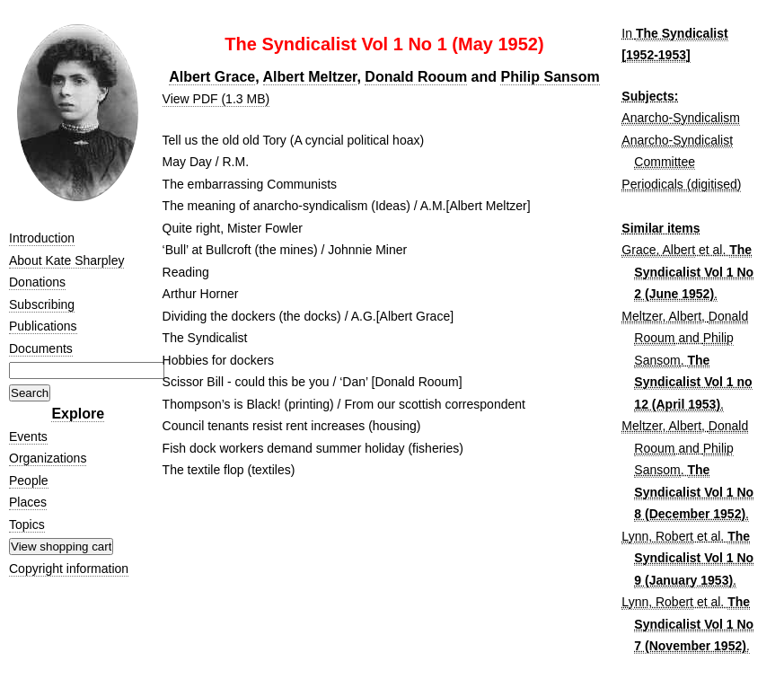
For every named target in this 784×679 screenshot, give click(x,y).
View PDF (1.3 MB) (216, 99)
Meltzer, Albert (661, 316)
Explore (78, 414)
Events (28, 436)
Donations (37, 282)
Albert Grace (212, 77)
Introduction (42, 238)
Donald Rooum (416, 77)
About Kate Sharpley (66, 260)
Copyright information (69, 569)
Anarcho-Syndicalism (681, 118)
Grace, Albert (658, 250)
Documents (41, 348)
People (29, 481)
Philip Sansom (550, 77)
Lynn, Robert (657, 536)
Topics (27, 525)
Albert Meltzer (310, 77)
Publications (43, 326)
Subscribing (42, 304)
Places (28, 502)
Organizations (48, 458)
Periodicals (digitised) (681, 184)
